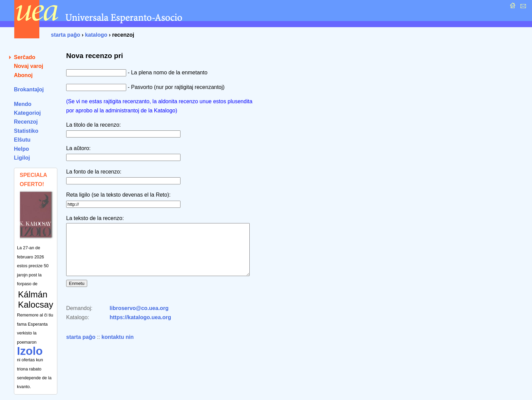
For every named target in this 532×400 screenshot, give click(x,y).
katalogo (96, 35)
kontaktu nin (118, 347)
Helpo (21, 149)
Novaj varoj (28, 66)
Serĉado (25, 57)
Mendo (23, 104)
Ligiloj (22, 158)
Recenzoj (26, 122)
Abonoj (23, 75)
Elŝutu (22, 140)
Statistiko (26, 131)
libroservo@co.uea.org (139, 318)
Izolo (30, 351)
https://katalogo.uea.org (140, 328)
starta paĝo (65, 35)
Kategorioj (27, 113)
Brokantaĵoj (29, 89)
